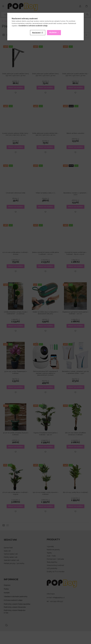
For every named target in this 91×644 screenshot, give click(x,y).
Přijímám (53, 33)
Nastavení (36, 33)
